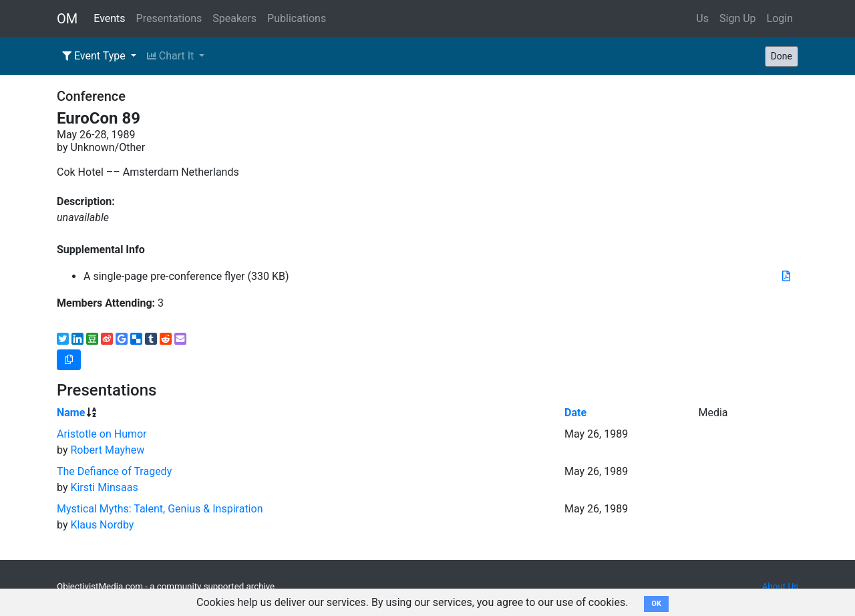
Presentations (169, 18)
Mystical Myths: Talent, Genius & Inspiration (160, 509)
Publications (297, 18)
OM (67, 19)
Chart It (172, 56)
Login (780, 18)
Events (109, 18)
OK (656, 604)
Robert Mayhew (107, 450)
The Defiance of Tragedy (114, 471)
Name (71, 413)
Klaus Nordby (102, 525)
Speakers (234, 18)
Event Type (95, 56)
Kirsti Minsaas (104, 487)
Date (575, 413)
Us (702, 18)
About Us (780, 586)
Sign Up (738, 18)
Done (782, 56)
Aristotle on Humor (102, 434)
